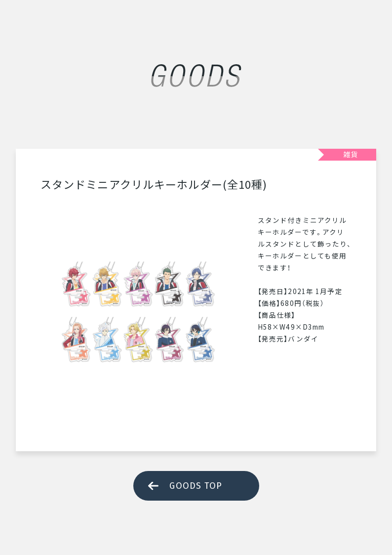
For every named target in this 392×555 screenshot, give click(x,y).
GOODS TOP (196, 486)
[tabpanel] (139, 313)
